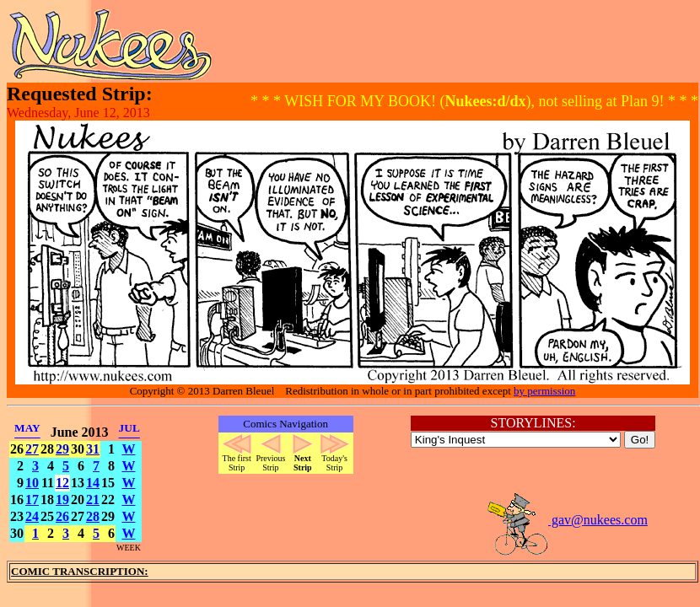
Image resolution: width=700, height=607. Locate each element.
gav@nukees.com (567, 520)
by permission (544, 391)
